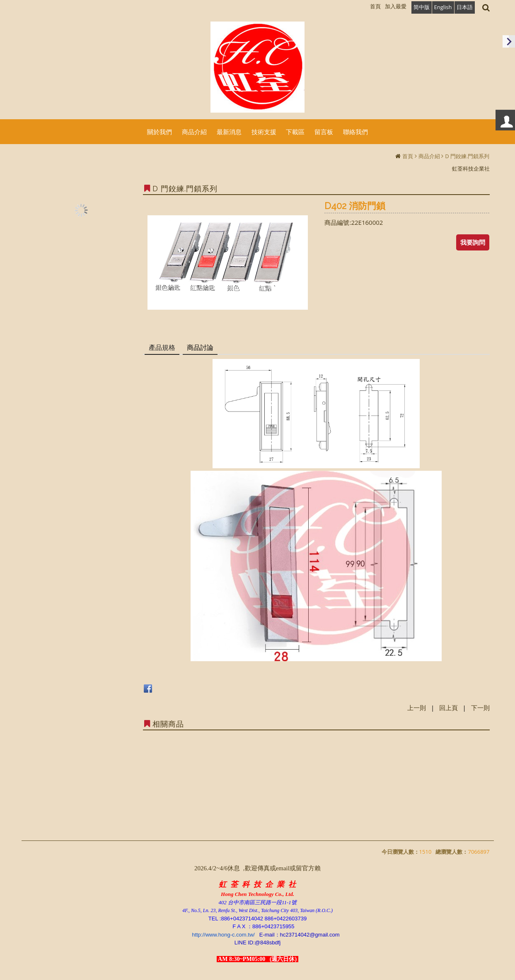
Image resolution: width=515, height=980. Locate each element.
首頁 (408, 156)
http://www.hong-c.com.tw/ (223, 935)
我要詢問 (473, 242)
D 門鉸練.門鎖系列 (467, 156)
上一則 (417, 708)
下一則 (480, 708)
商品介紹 (429, 156)
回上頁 (449, 708)
